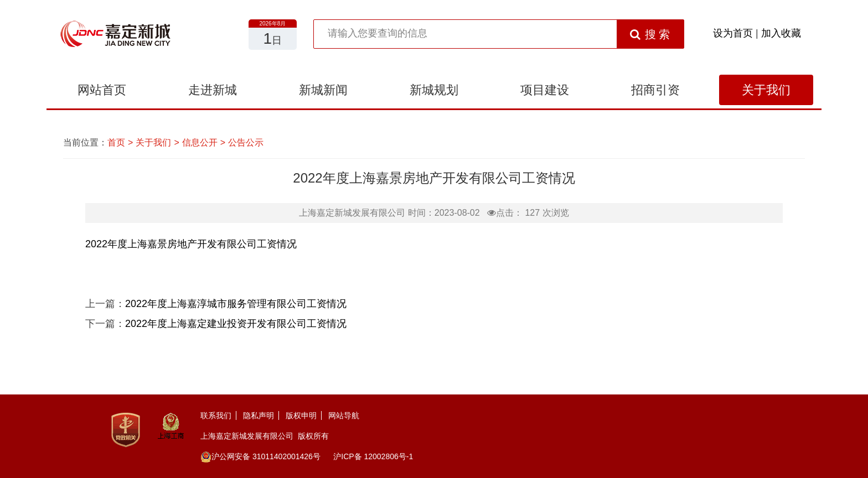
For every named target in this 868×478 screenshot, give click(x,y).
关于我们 (766, 90)
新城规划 (434, 90)
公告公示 (246, 142)
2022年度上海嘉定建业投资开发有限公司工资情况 (236, 324)
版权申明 (301, 415)
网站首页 (102, 90)
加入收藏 (781, 33)
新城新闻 (323, 90)
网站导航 (344, 415)
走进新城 (213, 90)
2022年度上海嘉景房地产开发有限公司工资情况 (191, 244)
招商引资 (655, 90)
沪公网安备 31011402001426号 (260, 456)
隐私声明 (259, 415)
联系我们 (216, 415)
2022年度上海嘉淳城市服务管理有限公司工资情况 (236, 304)
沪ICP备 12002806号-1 (373, 456)
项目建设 (545, 90)
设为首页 (733, 33)
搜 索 (650, 34)
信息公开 (200, 142)
